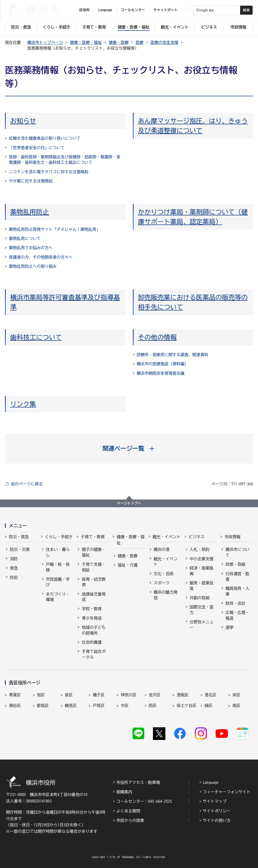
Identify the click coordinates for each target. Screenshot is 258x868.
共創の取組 (200, 598)
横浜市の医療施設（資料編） (163, 364)
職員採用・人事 (237, 591)
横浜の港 (162, 549)
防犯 (14, 577)
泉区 (69, 695)
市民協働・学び (58, 582)
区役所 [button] (84, 10)
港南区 (183, 695)
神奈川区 (129, 695)
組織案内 (124, 792)
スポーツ (162, 583)
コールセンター (133, 10)
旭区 (41, 695)
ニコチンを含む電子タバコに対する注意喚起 (49, 172)
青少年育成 (92, 618)
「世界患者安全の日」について (37, 148)
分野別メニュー (202, 625)
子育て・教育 (93, 537)
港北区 (211, 695)
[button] (129, 448)
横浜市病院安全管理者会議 (161, 373)
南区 (236, 705)
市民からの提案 (130, 820)
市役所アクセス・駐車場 (138, 782)
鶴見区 (71, 705)
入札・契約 (200, 549)
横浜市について (237, 552)
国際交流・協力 (202, 610)
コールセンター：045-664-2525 (144, 801)
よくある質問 (128, 811)
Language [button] (105, 10)
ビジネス (197, 537)
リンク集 (23, 404)
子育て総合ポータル (94, 654)
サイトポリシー (217, 811)
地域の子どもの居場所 (94, 630)
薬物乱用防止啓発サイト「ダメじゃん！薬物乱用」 (55, 229)
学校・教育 (92, 609)
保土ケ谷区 (186, 705)
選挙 (229, 627)
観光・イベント (167, 537)
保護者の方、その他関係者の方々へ (41, 257)
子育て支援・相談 (94, 567)
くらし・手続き (59, 537)
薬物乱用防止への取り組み (33, 266)
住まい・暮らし (58, 552)
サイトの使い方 (217, 820)
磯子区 (99, 695)
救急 (14, 568)
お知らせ (23, 121)
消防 (14, 559)
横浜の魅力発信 (166, 595)
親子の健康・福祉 (94, 552)
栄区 (236, 695)
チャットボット (166, 10)
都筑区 (43, 705)
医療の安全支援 (164, 42)
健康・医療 (119, 42)
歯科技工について (36, 337)
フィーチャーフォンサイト (226, 792)
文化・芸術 (164, 574)
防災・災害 (20, 549)
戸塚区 (99, 705)
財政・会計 (235, 603)
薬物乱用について (25, 238)
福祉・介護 (128, 565)
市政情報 (232, 537)
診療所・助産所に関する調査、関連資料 (173, 355)
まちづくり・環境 (58, 597)
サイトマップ (215, 801)
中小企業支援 (202, 559)
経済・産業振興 (202, 571)
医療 (140, 42)
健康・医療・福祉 (86, 42)
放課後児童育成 (94, 597)
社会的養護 (92, 642)
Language (211, 782)
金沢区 (155, 695)
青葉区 (15, 695)
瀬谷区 (15, 705)
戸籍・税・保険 (58, 567)
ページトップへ (129, 503)
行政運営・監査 (237, 576)
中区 (125, 705)
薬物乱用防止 (30, 212)
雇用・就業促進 (202, 586)
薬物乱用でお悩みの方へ (31, 248)
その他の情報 (157, 337)
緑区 (209, 705)
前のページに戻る (27, 484)
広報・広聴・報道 (237, 615)
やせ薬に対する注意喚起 (31, 181)
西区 (153, 705)
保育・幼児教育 (94, 582)
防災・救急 (19, 537)
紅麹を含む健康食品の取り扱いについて (45, 138)
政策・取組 (235, 564)
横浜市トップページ (45, 42)
